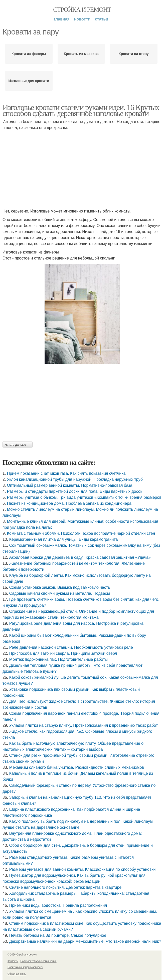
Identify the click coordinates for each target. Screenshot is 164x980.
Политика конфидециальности (25, 967)
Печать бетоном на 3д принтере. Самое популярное (58, 935)
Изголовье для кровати (29, 81)
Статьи (102, 19)
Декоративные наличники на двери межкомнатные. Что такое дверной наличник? (85, 941)
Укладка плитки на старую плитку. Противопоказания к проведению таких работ (84, 725)
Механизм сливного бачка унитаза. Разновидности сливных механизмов (77, 767)
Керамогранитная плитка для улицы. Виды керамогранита (64, 539)
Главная (62, 19)
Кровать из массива (81, 54)
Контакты (13, 961)
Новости (82, 19)
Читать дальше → (18, 445)
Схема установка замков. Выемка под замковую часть (60, 587)
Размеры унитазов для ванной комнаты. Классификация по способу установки (83, 869)
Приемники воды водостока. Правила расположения (58, 905)
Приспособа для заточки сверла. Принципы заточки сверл (63, 653)
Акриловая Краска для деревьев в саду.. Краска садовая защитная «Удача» (80, 557)
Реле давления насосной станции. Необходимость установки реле (71, 647)
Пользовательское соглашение (39, 961)
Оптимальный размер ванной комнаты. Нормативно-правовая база (70, 485)
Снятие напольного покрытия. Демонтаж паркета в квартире (65, 887)
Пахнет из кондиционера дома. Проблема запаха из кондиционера (69, 503)
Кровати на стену (134, 54)
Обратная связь (17, 974)
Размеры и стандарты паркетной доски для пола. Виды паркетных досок (75, 491)
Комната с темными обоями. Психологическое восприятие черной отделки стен (81, 533)
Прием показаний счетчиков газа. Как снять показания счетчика (66, 473)
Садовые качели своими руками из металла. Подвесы (60, 593)
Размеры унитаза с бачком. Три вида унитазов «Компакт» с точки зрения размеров (84, 497)
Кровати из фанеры (29, 54)
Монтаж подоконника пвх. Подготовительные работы (58, 659)
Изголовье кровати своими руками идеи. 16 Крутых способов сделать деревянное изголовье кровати (81, 110)
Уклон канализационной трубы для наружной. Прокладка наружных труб (75, 479)
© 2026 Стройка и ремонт (22, 955)
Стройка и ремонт (82, 10)
